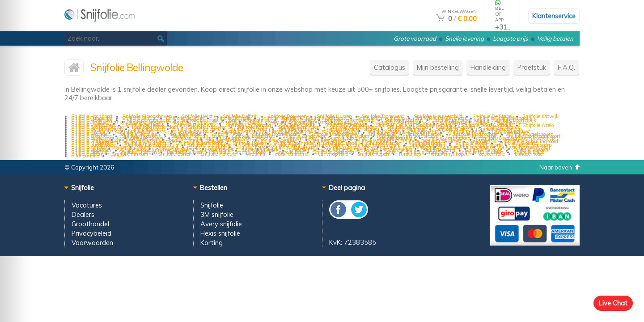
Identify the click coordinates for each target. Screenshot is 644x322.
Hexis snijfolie (220, 233)
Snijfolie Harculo (218, 154)
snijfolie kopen (373, 154)
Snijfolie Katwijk (540, 116)
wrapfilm (256, 154)
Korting (212, 243)
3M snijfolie (217, 214)
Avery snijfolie (221, 224)
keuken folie (492, 154)
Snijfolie (212, 205)
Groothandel (90, 224)
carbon (116, 156)
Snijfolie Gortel (174, 154)
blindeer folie (529, 154)
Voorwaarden (92, 243)
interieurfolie (85, 156)
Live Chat (613, 303)
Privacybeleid (91, 233)
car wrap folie (333, 154)
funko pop (410, 154)
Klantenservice (554, 16)
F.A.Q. (566, 67)
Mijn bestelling (438, 67)
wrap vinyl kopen (450, 154)
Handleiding (488, 67)
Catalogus (390, 67)
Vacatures (87, 205)
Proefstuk (532, 67)
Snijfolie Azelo (538, 125)
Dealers (83, 214)
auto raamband (292, 154)
